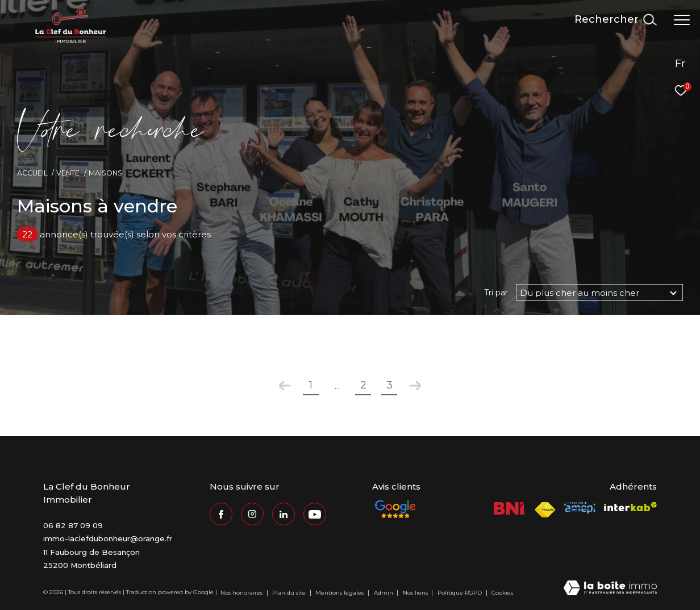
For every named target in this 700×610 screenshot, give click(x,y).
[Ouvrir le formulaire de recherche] (615, 20)
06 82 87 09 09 (73, 525)
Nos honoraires (242, 593)
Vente (68, 173)
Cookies (502, 593)
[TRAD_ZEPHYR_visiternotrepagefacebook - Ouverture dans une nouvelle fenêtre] (221, 514)
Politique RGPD (460, 593)
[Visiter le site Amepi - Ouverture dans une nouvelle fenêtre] (580, 508)
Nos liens (416, 593)
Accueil (32, 173)
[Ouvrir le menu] (682, 20)
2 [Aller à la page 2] (363, 385)
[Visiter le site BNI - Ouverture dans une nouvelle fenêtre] (510, 508)
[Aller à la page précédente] (285, 386)
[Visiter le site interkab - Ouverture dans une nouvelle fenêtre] (630, 507)
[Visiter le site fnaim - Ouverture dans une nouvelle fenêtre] (545, 510)
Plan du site (290, 593)
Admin (384, 593)
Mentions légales (340, 593)
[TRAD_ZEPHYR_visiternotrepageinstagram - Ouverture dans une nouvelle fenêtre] (252, 514)
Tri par (496, 293)
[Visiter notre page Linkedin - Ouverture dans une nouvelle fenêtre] (284, 514)
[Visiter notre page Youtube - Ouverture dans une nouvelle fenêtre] (315, 514)
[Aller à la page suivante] (415, 386)
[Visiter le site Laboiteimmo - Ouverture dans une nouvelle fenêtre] (610, 589)
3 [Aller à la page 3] (389, 385)
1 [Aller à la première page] (311, 385)
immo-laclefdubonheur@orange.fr (108, 538)
